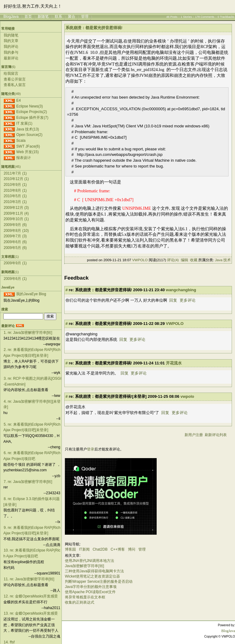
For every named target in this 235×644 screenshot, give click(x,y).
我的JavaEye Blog (31, 294)
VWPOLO (140, 260)
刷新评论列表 (216, 435)
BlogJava (11, 17)
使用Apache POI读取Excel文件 (90, 592)
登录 (91, 449)
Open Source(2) (29, 135)
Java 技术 (223, 260)
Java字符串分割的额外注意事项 (91, 587)
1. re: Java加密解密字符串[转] (28, 333)
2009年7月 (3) (15, 236)
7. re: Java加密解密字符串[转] (28, 482)
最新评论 (11, 58)
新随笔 (43, 17)
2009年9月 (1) (15, 263)
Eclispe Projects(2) (32, 112)
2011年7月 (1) (15, 173)
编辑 (185, 260)
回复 (173, 300)
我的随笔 (11, 35)
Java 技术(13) (28, 129)
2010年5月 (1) (15, 196)
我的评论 (11, 47)
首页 (28, 17)
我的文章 (11, 41)
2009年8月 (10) (16, 231)
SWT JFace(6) (28, 146)
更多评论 (188, 300)
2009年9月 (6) (15, 225)
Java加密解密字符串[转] (84, 566)
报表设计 (24, 158)
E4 (19, 100)
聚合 (72, 17)
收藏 (194, 260)
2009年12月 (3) (16, 208)
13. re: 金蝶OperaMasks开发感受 (31, 613)
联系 (58, 17)
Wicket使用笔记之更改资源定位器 (92, 576)
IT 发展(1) (24, 123)
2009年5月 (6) (15, 248)
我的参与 (11, 52)
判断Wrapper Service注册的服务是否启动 (99, 582)
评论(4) (173, 260)
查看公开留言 (15, 79)
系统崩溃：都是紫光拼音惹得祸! (94, 28)
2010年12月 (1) (16, 179)
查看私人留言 (15, 85)
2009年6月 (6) (15, 242)
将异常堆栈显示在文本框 (85, 597)
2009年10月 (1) (16, 219)
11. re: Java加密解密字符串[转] (29, 579)
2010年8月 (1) (15, 190)
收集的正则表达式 (80, 602)
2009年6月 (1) (15, 279)
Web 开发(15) (27, 152)
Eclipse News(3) (30, 106)
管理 (85, 17)
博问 (132, 549)
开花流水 (174, 363)
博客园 (70, 549)
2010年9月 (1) (15, 185)
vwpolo (187, 396)
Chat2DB (100, 549)
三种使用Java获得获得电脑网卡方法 (94, 571)
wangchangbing (181, 290)
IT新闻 (84, 549)
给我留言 (11, 73)
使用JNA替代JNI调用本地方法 (90, 561)
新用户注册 (194, 435)
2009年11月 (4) (16, 213)
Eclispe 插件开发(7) (32, 118)
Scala (21, 141)
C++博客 (118, 549)
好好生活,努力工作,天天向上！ (33, 6)
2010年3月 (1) (15, 202)
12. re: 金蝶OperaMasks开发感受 (31, 596)
